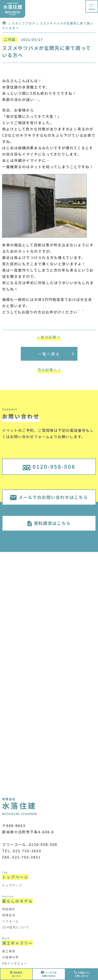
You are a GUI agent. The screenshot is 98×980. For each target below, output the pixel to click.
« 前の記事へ (49, 337)
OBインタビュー (15, 963)
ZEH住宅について (16, 927)
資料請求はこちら (49, 523)
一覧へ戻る (56, 354)
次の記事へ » (49, 370)
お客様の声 (10, 957)
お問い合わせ (49, 974)
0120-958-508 (49, 466)
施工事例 (9, 951)
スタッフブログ (24, 23)
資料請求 (16, 974)
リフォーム (10, 921)
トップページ (12, 885)
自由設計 (9, 909)
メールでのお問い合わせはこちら (49, 497)
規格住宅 (9, 915)
